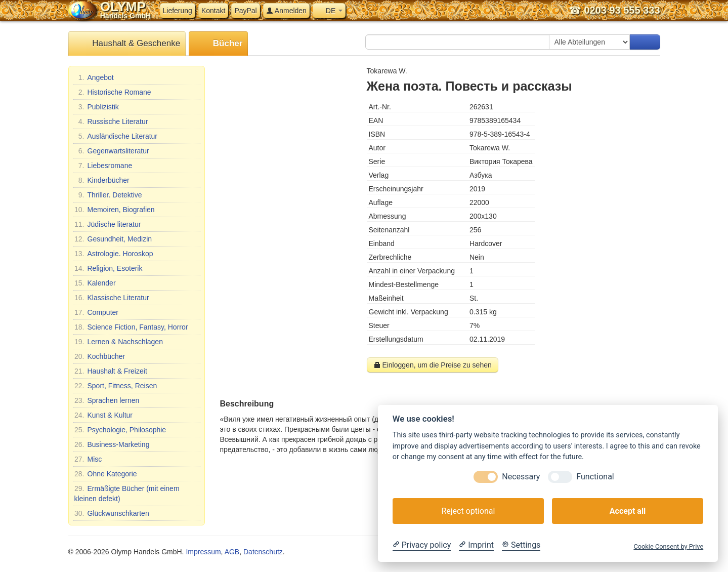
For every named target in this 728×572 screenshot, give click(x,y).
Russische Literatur (111, 121)
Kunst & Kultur (104, 415)
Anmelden (286, 11)
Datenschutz (263, 552)
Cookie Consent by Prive (668, 546)
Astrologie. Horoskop (114, 254)
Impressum (203, 552)
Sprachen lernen (107, 400)
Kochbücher (100, 356)
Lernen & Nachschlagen (119, 342)
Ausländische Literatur (116, 136)
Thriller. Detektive (108, 195)
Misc (88, 459)
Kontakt (213, 11)
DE (329, 11)
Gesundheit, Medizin (113, 239)
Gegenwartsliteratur (112, 151)
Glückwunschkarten (112, 513)
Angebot (94, 77)
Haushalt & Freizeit (111, 371)
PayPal (245, 11)
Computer (96, 312)
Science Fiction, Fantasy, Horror (131, 327)
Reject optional (468, 511)
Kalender (95, 283)
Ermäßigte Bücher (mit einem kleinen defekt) (127, 493)
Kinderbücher (102, 180)
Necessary (521, 477)
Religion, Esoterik (109, 268)
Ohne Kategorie (106, 474)
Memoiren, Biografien (115, 210)
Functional (595, 477)
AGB (232, 552)
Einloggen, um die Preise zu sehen (433, 365)
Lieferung (178, 11)
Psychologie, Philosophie (120, 430)
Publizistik (97, 107)
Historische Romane (113, 92)
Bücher (218, 44)
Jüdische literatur (108, 224)
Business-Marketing (112, 444)
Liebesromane (103, 166)
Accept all (628, 511)
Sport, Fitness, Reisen (116, 386)
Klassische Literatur (112, 298)
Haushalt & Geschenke (127, 44)
